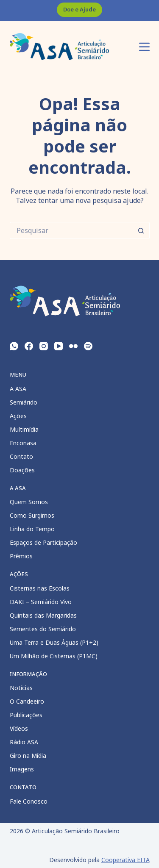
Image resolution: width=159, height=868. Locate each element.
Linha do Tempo (32, 529)
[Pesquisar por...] (71, 230)
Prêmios (21, 556)
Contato (21, 456)
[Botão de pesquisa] (141, 230)
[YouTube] (59, 346)
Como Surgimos (32, 515)
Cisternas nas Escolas (40, 588)
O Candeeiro (27, 701)
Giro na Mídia (28, 756)
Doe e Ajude (79, 9)
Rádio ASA (24, 742)
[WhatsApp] (14, 346)
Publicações (26, 715)
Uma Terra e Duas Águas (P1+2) (54, 642)
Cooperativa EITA (126, 860)
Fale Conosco (29, 801)
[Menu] (144, 47)
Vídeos (19, 728)
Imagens (22, 769)
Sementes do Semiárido (43, 629)
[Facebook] (29, 346)
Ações (18, 416)
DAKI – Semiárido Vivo (41, 602)
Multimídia (24, 429)
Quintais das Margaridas (43, 615)
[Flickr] (73, 346)
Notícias (21, 688)
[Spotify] (88, 346)
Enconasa (23, 443)
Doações (22, 470)
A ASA (18, 389)
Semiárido (24, 402)
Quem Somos (29, 502)
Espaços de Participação (43, 542)
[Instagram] (44, 346)
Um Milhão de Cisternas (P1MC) (54, 656)
